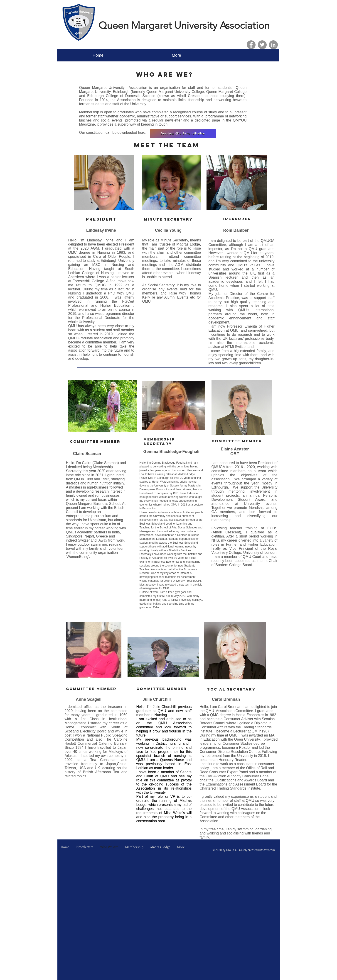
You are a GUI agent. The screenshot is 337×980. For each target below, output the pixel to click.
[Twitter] (262, 45)
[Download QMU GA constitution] (183, 133)
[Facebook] (251, 45)
